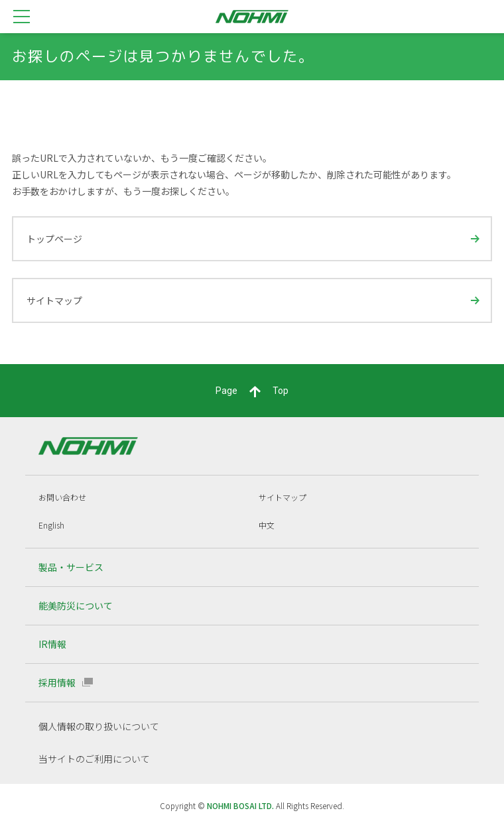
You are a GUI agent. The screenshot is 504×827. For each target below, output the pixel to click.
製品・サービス (71, 567)
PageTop (252, 391)
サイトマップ (54, 300)
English (51, 525)
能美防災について (76, 605)
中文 (267, 525)
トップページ (54, 239)
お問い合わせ (62, 497)
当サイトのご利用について (94, 759)
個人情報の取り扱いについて (99, 726)
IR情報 (52, 644)
